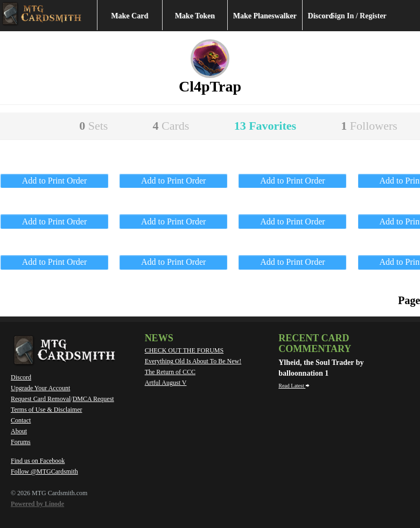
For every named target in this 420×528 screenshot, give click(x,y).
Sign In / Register (359, 16)
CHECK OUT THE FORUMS (184, 350)
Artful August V (166, 383)
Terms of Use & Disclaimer (46, 410)
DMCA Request (93, 399)
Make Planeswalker (265, 16)
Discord (321, 16)
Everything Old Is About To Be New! (193, 361)
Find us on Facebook (38, 461)
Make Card (129, 16)
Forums (21, 442)
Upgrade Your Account (40, 388)
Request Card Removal (41, 399)
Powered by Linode (37, 504)
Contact (21, 420)
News (159, 338)
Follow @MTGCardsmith (44, 471)
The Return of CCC (170, 372)
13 (265, 126)
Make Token (195, 16)
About (19, 431)
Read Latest (294, 386)
